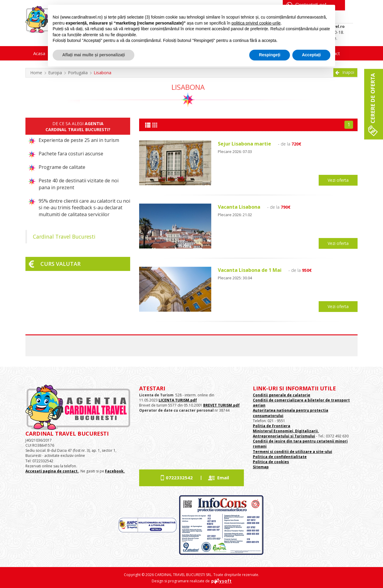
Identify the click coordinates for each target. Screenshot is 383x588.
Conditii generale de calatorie (282, 395)
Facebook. (115, 471)
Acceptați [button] (311, 55)
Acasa (39, 53)
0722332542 (179, 478)
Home (36, 73)
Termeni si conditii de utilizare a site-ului (292, 452)
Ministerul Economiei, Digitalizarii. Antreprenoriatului (286, 434)
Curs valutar (60, 264)
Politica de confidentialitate (280, 457)
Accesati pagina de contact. (52, 471)
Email (223, 478)
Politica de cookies (271, 462)
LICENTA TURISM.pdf (178, 400)
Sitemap (261, 467)
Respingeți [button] (270, 55)
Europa (55, 73)
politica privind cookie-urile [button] (256, 23)
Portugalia (78, 73)
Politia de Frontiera (272, 426)
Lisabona (102, 73)
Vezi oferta (338, 180)
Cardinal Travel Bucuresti (64, 237)
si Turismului (302, 436)
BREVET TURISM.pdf (221, 405)
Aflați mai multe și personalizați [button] (94, 55)
